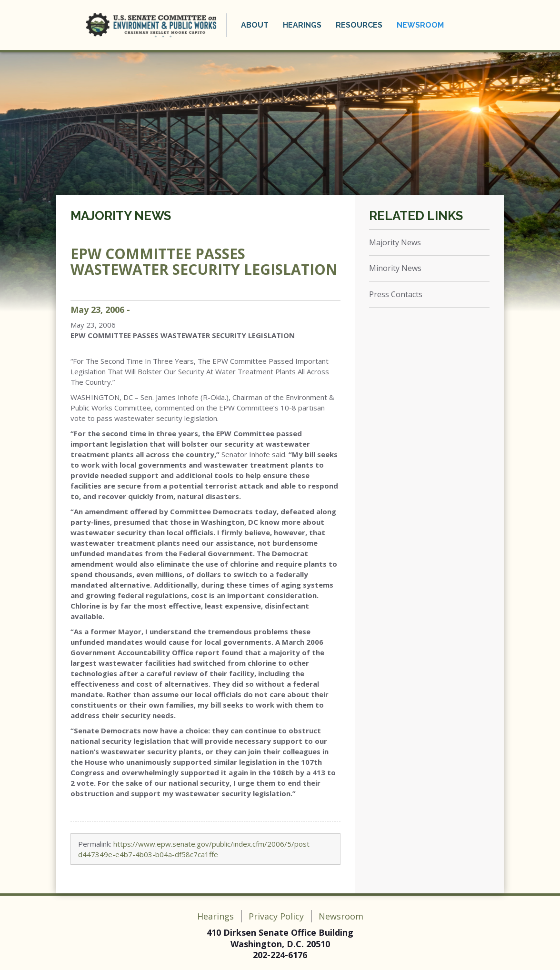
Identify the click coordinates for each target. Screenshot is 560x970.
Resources (359, 25)
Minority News (395, 268)
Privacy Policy (276, 916)
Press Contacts (396, 294)
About (255, 25)
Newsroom (420, 25)
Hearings (302, 25)
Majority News (121, 216)
